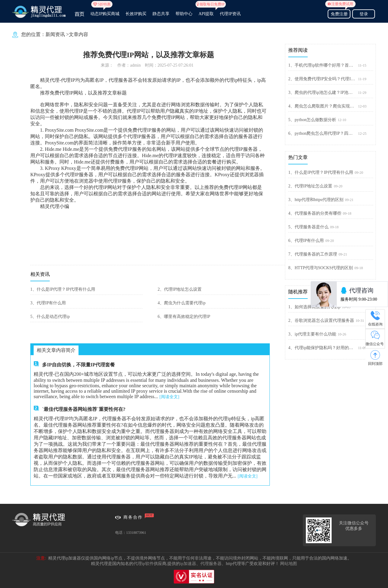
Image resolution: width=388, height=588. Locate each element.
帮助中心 (184, 14)
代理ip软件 (144, 564)
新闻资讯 (55, 34)
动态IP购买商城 (105, 11)
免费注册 (339, 13)
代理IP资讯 (230, 14)
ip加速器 (188, 564)
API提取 (206, 11)
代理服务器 (211, 564)
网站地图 (289, 564)
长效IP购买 (136, 14)
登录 (364, 14)
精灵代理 (50, 80)
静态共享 (161, 14)
